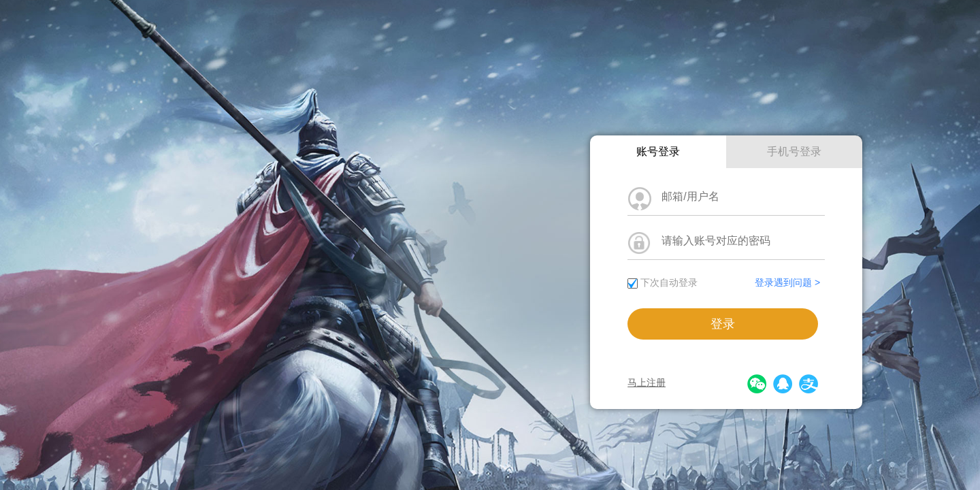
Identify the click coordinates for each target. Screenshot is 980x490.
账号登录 (658, 151)
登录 (723, 324)
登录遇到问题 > (787, 282)
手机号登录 (794, 151)
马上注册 (647, 382)
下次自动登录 (669, 282)
